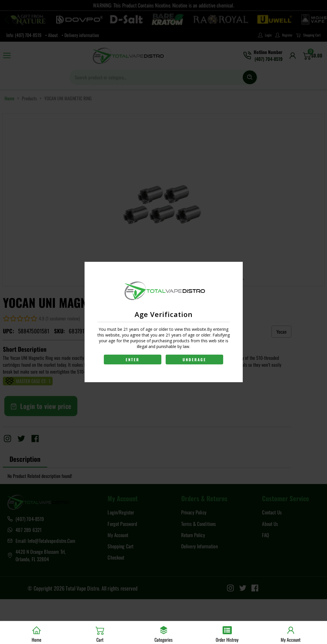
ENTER (132, 360)
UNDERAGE (195, 360)
